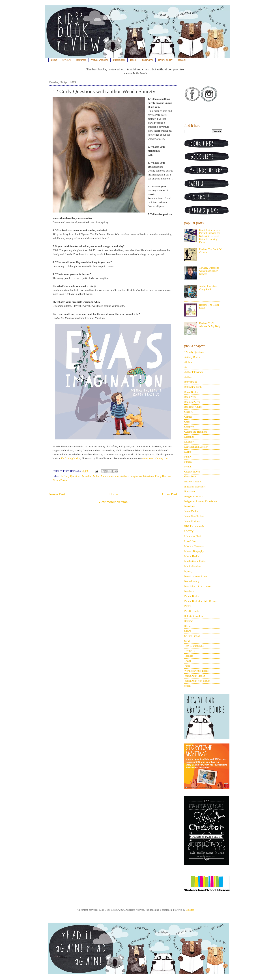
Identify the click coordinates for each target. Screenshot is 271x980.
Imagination (136, 476)
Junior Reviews (192, 522)
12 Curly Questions (71, 476)
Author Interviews (110, 476)
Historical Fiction (193, 482)
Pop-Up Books (192, 611)
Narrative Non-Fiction (196, 576)
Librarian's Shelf (193, 536)
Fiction (188, 467)
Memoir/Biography (194, 551)
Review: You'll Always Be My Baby (210, 325)
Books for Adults (193, 407)
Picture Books (60, 480)
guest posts (119, 60)
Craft (187, 422)
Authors (124, 476)
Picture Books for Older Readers (201, 601)
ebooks (188, 686)
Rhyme (188, 626)
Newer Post (57, 494)
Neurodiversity (192, 581)
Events (188, 452)
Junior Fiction (191, 511)
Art (186, 367)
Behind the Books (193, 387)
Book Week (190, 397)
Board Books (191, 392)
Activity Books (192, 357)
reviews (67, 60)
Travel (188, 661)
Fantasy (188, 462)
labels (133, 60)
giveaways (147, 60)
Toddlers (189, 656)
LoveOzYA (190, 541)
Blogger (190, 910)
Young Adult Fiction (195, 676)
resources (81, 60)
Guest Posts (190, 477)
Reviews (189, 621)
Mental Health (192, 556)
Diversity (189, 442)
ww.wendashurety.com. (157, 458)
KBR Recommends (194, 526)
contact (182, 60)
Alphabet (189, 362)
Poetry (188, 606)
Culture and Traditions (196, 432)
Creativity (189, 427)
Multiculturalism (193, 566)
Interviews (149, 476)
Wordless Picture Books (196, 671)
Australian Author (91, 476)
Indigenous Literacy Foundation (201, 501)
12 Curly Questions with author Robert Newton (209, 271)
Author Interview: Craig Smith (208, 288)
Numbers (189, 591)
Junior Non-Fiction (194, 516)
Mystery (189, 571)
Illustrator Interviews (195, 487)
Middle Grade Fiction (195, 561)
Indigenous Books (193, 497)
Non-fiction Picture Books (198, 586)
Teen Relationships (194, 646)
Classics (188, 412)
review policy (165, 60)
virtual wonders (100, 60)
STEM (188, 631)
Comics (188, 417)
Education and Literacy (196, 447)
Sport (187, 641)
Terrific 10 (190, 651)
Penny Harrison (163, 476)
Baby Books (191, 382)
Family (188, 457)
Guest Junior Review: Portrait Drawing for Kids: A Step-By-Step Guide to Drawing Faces (210, 236)
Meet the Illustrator (194, 546)
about (54, 60)
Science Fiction (192, 636)
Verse (187, 666)
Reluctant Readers (193, 616)
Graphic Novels (192, 472)
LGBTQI (189, 531)
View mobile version (113, 502)
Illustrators (190, 492)
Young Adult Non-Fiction (197, 681)
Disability (189, 437)
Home (114, 494)
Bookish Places (192, 402)
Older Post (170, 494)
